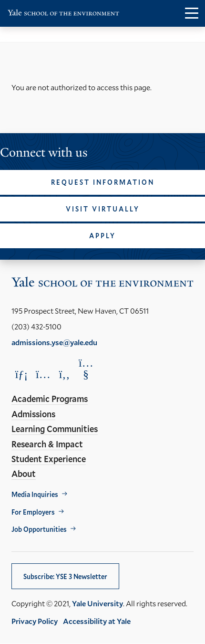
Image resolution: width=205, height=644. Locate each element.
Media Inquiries (35, 494)
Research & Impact (47, 444)
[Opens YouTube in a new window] (86, 369)
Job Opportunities (39, 529)
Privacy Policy (35, 621)
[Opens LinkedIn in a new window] (21, 374)
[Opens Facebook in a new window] (64, 374)
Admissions (33, 414)
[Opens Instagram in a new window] (43, 374)
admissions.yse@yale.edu (54, 342)
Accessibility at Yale (97, 621)
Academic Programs (50, 399)
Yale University (97, 603)
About (24, 474)
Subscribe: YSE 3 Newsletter (65, 576)
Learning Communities (55, 429)
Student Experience (49, 459)
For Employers (33, 512)
